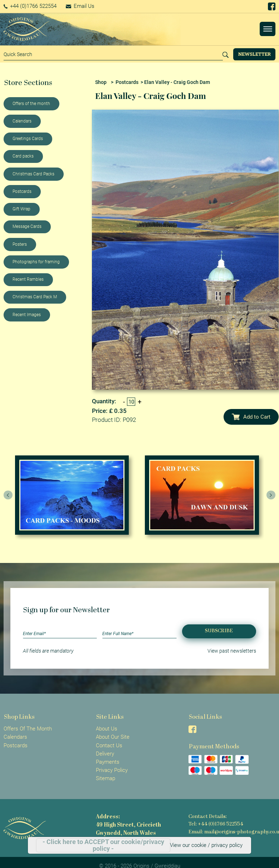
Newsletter (254, 54)
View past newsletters (232, 651)
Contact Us (109, 745)
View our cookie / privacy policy (206, 845)
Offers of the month (31, 104)
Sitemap (106, 778)
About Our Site (113, 737)
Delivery (105, 754)
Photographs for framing (36, 262)
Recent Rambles (28, 279)
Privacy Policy (112, 770)
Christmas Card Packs (33, 174)
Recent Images (27, 315)
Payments (108, 762)
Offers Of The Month (28, 729)
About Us (107, 729)
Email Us (80, 6)
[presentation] (8, 495)
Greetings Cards (28, 139)
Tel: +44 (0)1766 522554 (216, 824)
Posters (20, 244)
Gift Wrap (21, 209)
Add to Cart (251, 417)
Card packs (23, 156)
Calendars (22, 121)
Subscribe (219, 631)
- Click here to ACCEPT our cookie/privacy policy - (103, 845)
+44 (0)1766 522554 (30, 6)
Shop (101, 82)
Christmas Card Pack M (35, 297)
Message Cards (27, 226)
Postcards (22, 191)
